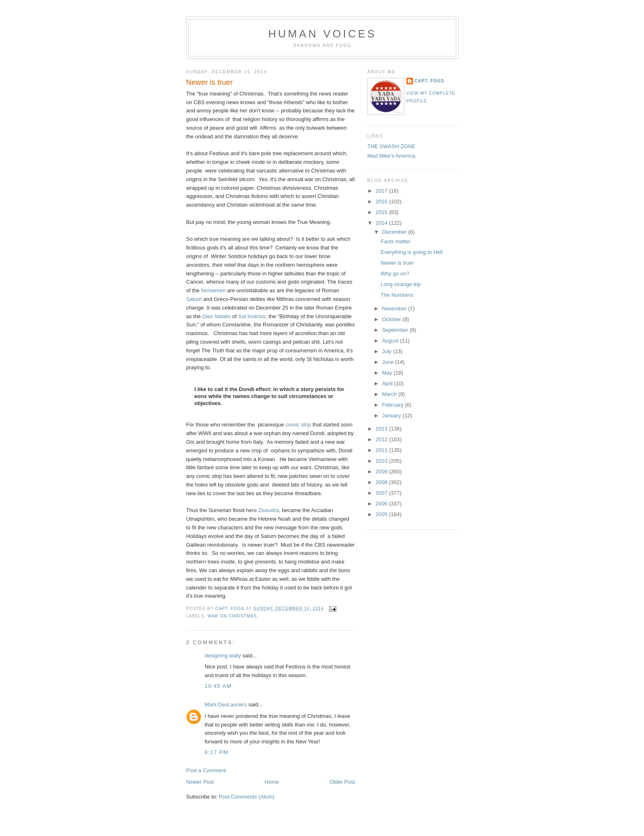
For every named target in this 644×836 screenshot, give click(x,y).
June (389, 362)
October (392, 319)
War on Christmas (232, 616)
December (395, 232)
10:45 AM (218, 686)
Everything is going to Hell (411, 252)
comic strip (298, 425)
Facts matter (395, 241)
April (388, 383)
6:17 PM (217, 752)
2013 (382, 429)
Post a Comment (206, 770)
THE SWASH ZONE (391, 146)
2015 (382, 212)
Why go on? (395, 274)
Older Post (342, 782)
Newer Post (200, 782)
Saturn (194, 299)
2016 (382, 201)
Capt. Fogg (429, 81)
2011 (382, 450)
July (388, 351)
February (394, 405)
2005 (382, 514)
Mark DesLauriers (226, 704)
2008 (382, 482)
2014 (382, 223)
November (395, 309)
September (396, 330)
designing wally (223, 656)
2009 (382, 472)
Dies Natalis (216, 316)
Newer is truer (397, 263)
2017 (382, 191)
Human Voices (322, 34)
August (391, 341)
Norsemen (213, 290)
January (392, 416)
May (388, 373)
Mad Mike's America (391, 156)
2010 (382, 461)
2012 (382, 439)
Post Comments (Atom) (247, 797)
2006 (382, 504)
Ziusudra (269, 510)
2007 (382, 493)
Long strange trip (401, 284)
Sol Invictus (252, 316)
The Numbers (397, 295)
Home (272, 782)
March (390, 394)
